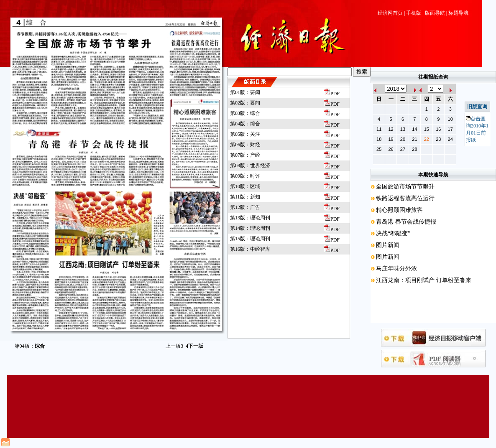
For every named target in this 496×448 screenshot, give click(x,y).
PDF (332, 94)
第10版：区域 (245, 186)
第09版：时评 (245, 176)
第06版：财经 (245, 145)
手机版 (414, 13)
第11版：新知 (245, 197)
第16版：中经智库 (250, 249)
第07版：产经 (245, 155)
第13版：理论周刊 (250, 218)
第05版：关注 (245, 134)
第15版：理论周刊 (250, 239)
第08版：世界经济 (250, 165)
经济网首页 (390, 13)
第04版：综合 (245, 124)
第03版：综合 (245, 113)
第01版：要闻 (245, 92)
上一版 (174, 346)
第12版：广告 (245, 207)
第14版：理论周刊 (250, 228)
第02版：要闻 (245, 103)
